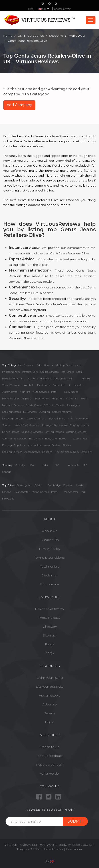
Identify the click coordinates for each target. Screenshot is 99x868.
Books (63, 439)
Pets (54, 392)
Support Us (50, 540)
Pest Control (42, 399)
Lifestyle (77, 385)
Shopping (58, 399)
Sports (6, 425)
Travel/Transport (12, 385)
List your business (50, 687)
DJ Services (30, 412)
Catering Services (76, 432)
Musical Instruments (61, 419)
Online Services (49, 372)
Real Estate (67, 372)
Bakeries (47, 452)
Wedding (44, 412)
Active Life (72, 399)
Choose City (62, 9)
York (83, 492)
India (45, 465)
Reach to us (50, 747)
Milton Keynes (40, 492)
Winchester (71, 492)
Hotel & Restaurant (13, 379)
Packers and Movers (67, 452)
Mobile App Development (66, 365)
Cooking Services (12, 452)
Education (43, 365)
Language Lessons (13, 419)
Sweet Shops (80, 439)
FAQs (50, 653)
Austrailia (74, 465)
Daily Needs (71, 392)
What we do (49, 773)
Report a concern (50, 765)
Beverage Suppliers (14, 445)
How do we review (49, 609)
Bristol (38, 485)
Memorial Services (13, 405)
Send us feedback (49, 756)
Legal (79, 372)
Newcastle (8, 499)
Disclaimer (49, 575)
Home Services (11, 399)
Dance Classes (11, 432)
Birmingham (25, 485)
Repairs (26, 399)
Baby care (51, 439)
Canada (7, 472)
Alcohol (28, 385)
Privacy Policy (49, 549)
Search (50, 713)
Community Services (14, 439)
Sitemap (49, 635)
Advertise (50, 704)
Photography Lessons (54, 425)
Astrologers (73, 405)
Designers (60, 379)
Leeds (80, 485)
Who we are (49, 584)
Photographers (11, 372)
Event (84, 399)
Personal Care (30, 372)
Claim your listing (50, 678)
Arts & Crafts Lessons (27, 425)
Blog (31, 9)
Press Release (49, 618)
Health (86, 379)
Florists (67, 445)
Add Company (19, 105)
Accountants (32, 452)
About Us (50, 531)
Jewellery (86, 452)
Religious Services (32, 432)
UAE (84, 465)
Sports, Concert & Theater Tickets (45, 405)
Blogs (49, 644)
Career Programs (62, 412)
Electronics (44, 385)
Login (49, 722)
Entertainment (61, 385)
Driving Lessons (54, 432)
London (7, 492)
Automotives (10, 392)
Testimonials (49, 566)
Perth (54, 492)
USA (31, 465)
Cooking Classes (11, 412)
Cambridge (54, 485)
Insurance (82, 419)
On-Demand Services (39, 379)
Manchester (22, 492)
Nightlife (25, 392)
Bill (71, 379)
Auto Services (41, 392)
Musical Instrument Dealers (44, 445)
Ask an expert (49, 695)
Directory (50, 626)
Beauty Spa (36, 439)
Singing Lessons (79, 425)
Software (29, 365)
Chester (68, 485)
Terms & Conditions (49, 558)
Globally (20, 465)
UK (57, 465)
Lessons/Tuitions (36, 419)
